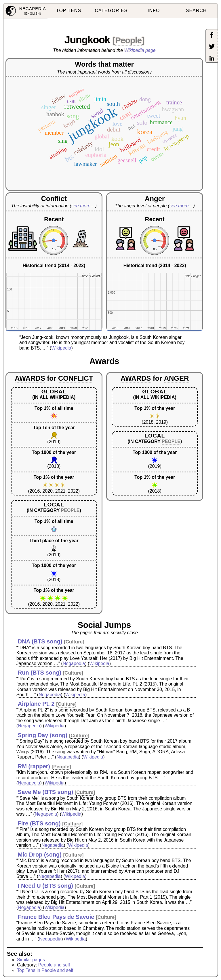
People (128, 40)
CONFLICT (76, 378)
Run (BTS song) (40, 673)
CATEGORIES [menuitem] (111, 11)
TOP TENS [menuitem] (69, 11)
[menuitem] (25, 11)
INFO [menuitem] (154, 11)
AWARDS (30, 378)
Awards (104, 361)
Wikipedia (61, 348)
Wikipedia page (140, 50)
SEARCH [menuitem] (196, 11)
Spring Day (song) (43, 735)
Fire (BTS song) (39, 823)
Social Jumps (104, 625)
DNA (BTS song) (40, 641)
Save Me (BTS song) (45, 792)
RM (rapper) (34, 766)
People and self (54, 965)
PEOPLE (70, 510)
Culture (74, 642)
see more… (83, 206)
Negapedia (74, 663)
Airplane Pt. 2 (36, 704)
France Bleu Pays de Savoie (56, 917)
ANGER (177, 378)
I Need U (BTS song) (45, 886)
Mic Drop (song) (40, 855)
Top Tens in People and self (45, 970)
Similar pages (31, 960)
